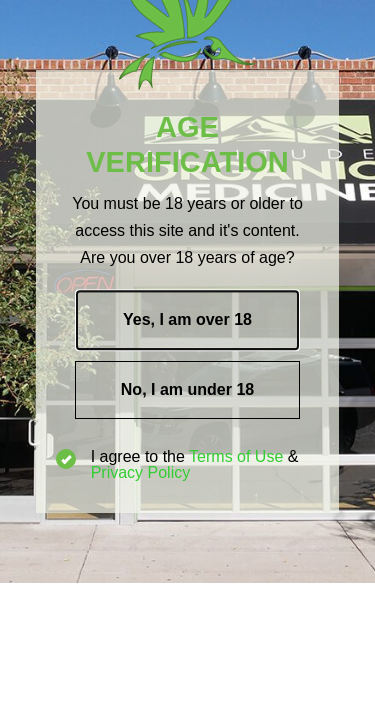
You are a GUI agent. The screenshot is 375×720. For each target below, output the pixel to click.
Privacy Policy (141, 472)
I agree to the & (177, 465)
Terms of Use (236, 456)
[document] (187, 360)
